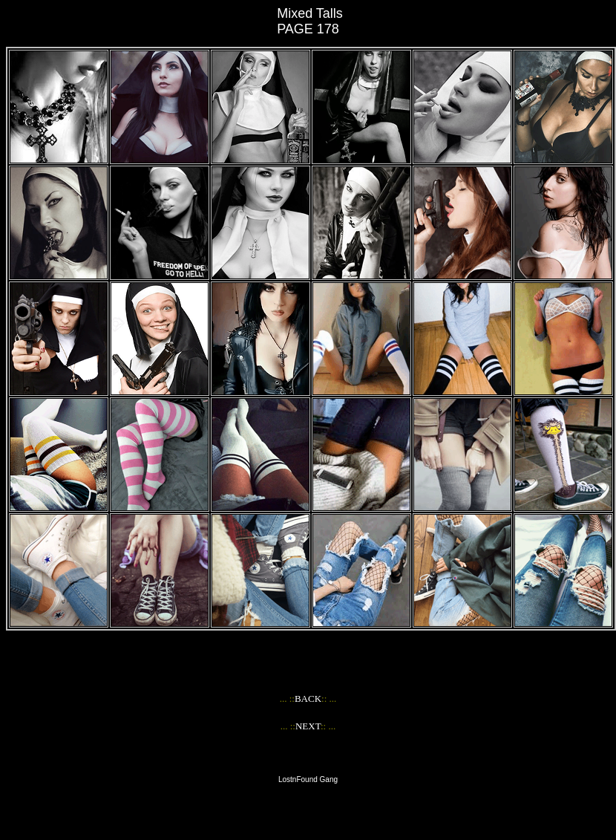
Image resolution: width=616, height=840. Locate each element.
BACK (308, 699)
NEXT (308, 726)
